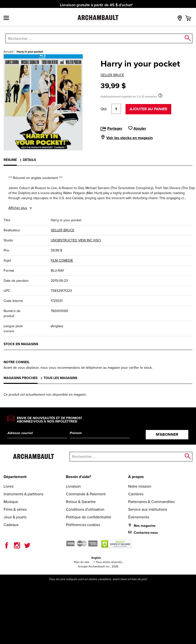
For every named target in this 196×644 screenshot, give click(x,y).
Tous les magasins (60, 378)
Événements (139, 517)
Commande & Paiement (86, 494)
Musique (11, 502)
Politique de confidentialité (89, 517)
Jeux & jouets (15, 517)
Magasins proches (21, 378)
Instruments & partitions (23, 494)
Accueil (8, 52)
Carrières (136, 494)
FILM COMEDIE (62, 261)
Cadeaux (11, 525)
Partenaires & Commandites (151, 502)
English (96, 558)
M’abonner (167, 434)
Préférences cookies (83, 525)
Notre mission (140, 486)
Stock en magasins (21, 344)
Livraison (73, 486)
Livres (9, 486)
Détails (29, 160)
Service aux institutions (148, 509)
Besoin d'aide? (78, 477)
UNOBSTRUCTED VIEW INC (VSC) (76, 240)
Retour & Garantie (81, 502)
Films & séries (15, 509)
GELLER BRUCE (112, 75)
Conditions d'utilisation (85, 509)
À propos (136, 477)
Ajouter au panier (148, 109)
